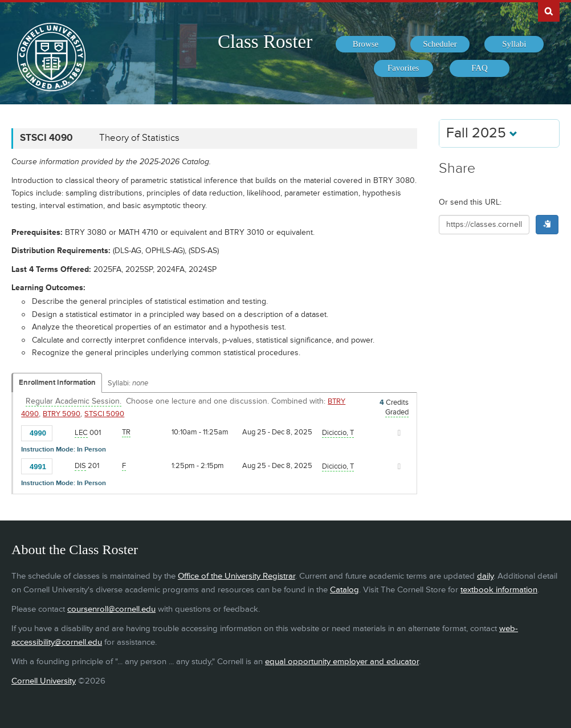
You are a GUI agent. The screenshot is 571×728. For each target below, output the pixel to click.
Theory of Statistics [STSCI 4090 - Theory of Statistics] (139, 138)
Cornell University (44, 681)
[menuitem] (365, 44)
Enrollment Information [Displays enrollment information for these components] (57, 383)
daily (485, 576)
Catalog (344, 590)
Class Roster (265, 42)
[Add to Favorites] (64, 432)
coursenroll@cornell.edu (111, 609)
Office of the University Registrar (236, 576)
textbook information (499, 590)
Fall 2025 (482, 133)
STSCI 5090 (104, 414)
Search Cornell (549, 11)
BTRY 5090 (62, 414)
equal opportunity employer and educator (342, 662)
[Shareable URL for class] (484, 225)
